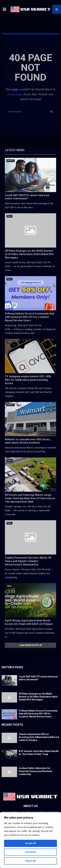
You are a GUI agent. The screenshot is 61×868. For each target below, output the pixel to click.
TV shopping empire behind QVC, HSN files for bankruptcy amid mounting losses (28, 380)
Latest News (15, 150)
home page (15, 94)
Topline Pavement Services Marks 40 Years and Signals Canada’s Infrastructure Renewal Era (28, 561)
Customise (30, 852)
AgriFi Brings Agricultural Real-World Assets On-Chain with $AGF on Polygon (29, 622)
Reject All (31, 861)
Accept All (30, 843)
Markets (11, 161)
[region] (30, 840)
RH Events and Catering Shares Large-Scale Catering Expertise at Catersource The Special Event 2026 (30, 498)
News (9, 216)
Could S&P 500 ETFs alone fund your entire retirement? (27, 197)
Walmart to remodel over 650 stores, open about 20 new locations (28, 441)
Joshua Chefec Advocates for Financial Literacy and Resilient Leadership (35, 771)
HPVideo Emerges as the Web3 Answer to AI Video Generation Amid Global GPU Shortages (29, 254)
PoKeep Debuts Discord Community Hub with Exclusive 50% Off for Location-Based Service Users (30, 317)
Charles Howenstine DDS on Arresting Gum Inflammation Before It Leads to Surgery (39, 737)
